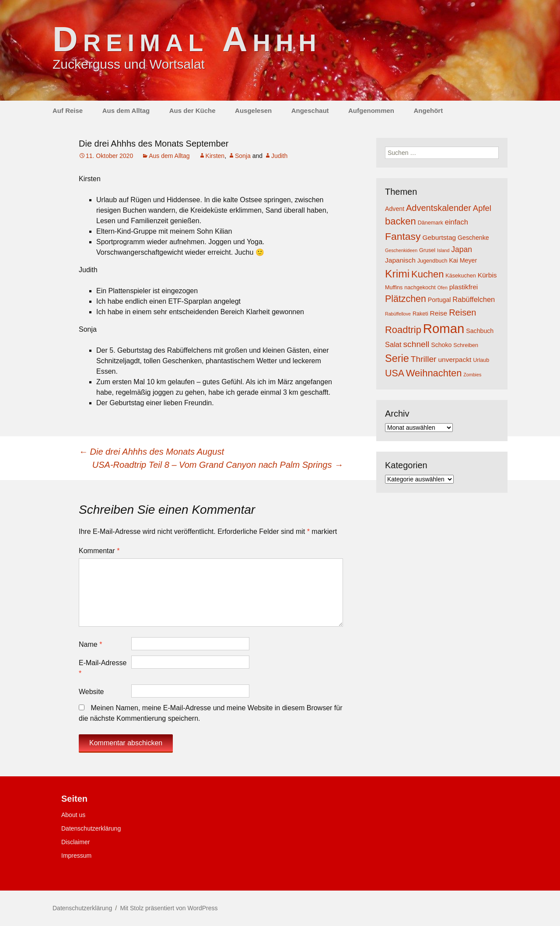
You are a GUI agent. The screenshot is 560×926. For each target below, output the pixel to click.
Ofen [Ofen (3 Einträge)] (443, 288)
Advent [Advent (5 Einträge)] (395, 209)
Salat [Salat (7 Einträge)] (393, 344)
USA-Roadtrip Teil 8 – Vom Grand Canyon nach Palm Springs (218, 465)
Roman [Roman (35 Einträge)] (444, 328)
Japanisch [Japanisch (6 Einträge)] (400, 260)
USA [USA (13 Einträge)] (395, 373)
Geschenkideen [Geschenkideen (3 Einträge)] (401, 250)
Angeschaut (310, 110)
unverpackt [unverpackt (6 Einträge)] (455, 360)
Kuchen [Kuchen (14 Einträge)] (427, 274)
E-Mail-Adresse (103, 668)
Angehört (428, 110)
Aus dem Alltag (126, 110)
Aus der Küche (192, 110)
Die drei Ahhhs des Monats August (151, 452)
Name (90, 644)
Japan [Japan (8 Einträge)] (462, 249)
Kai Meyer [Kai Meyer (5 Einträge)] (463, 260)
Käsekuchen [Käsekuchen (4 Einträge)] (460, 276)
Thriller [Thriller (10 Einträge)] (424, 359)
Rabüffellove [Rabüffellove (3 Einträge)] (398, 314)
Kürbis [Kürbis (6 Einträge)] (487, 275)
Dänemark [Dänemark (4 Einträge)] (430, 223)
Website (91, 692)
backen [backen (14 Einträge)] (401, 221)
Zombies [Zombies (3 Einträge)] (472, 375)
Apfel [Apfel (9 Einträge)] (482, 208)
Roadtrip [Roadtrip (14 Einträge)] (403, 330)
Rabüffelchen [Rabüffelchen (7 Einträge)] (474, 299)
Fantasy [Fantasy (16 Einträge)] (403, 236)
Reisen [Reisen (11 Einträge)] (462, 312)
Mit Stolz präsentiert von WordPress (169, 908)
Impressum (76, 856)
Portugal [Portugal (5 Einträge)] (439, 300)
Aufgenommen (371, 110)
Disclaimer (75, 842)
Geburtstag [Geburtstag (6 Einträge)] (439, 237)
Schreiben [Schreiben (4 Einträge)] (466, 345)
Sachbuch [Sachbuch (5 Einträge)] (480, 331)
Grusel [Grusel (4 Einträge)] (427, 250)
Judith (279, 156)
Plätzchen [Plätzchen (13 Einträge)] (406, 299)
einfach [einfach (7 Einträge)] (457, 222)
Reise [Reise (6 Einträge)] (439, 313)
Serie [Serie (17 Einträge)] (397, 358)
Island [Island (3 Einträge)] (443, 250)
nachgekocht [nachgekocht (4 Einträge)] (420, 288)
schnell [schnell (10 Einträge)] (416, 344)
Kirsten (215, 156)
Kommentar (99, 551)
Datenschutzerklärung (91, 828)
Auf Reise (68, 110)
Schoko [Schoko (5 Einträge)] (441, 345)
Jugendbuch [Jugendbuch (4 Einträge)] (432, 261)
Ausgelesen (253, 110)
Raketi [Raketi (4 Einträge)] (420, 314)
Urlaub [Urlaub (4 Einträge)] (481, 360)
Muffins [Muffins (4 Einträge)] (394, 288)
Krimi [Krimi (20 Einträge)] (397, 274)
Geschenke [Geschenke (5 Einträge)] (473, 238)
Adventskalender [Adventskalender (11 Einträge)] (439, 208)
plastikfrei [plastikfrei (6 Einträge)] (464, 287)
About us (73, 815)
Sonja (243, 156)
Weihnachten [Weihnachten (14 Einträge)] (434, 373)
